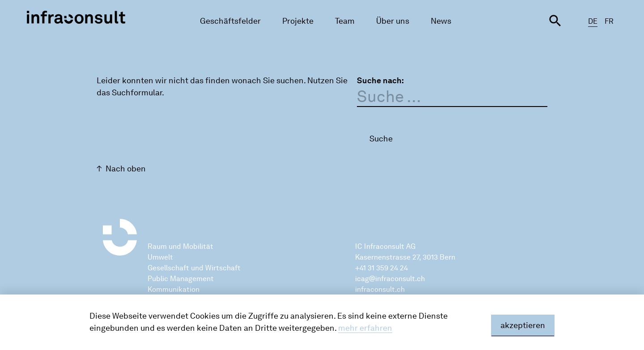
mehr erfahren (365, 328)
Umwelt (160, 257)
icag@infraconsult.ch (390, 279)
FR (609, 21)
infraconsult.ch (380, 289)
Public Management (181, 279)
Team (345, 21)
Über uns (393, 21)
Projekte (298, 21)
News (441, 21)
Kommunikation (174, 289)
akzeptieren (523, 325)
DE (593, 21)
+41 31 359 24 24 (381, 268)
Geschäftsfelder (230, 21)
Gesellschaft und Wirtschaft (194, 268)
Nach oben (126, 169)
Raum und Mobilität (180, 246)
